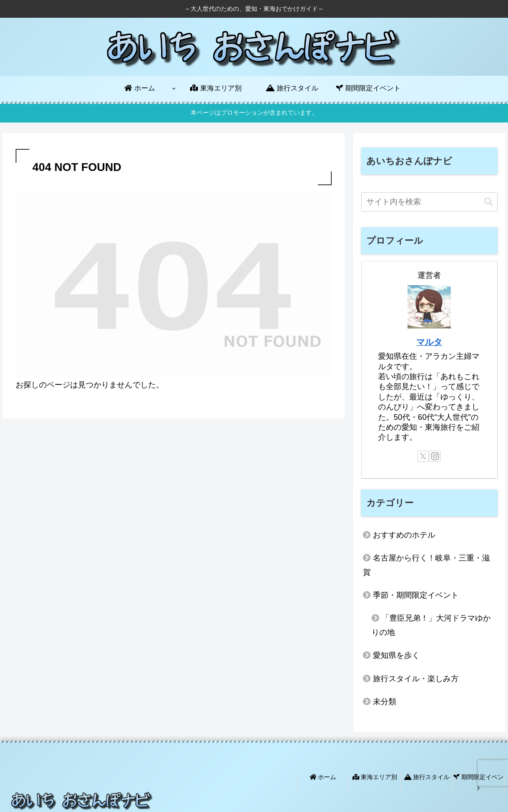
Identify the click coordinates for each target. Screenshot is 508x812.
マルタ (429, 342)
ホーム (323, 777)
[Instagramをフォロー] (435, 456)
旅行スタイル (427, 777)
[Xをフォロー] (423, 456)
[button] (489, 202)
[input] (429, 202)
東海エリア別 (375, 777)
